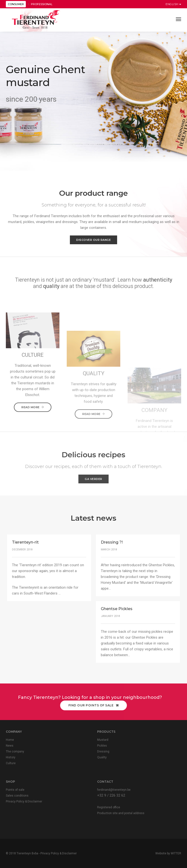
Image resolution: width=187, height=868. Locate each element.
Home (10, 740)
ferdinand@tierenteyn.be (114, 790)
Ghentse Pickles (117, 609)
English (173, 4)
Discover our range (93, 240)
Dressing (103, 751)
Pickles (102, 746)
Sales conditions (17, 796)
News (10, 746)
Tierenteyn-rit (25, 542)
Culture (11, 763)
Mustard (103, 740)
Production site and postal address (121, 813)
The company (15, 751)
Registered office (109, 807)
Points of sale (15, 790)
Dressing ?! (112, 542)
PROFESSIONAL (42, 4)
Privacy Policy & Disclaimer (24, 801)
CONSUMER (16, 4)
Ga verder (93, 479)
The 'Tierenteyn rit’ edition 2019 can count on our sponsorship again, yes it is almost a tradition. (48, 571)
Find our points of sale (94, 705)
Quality (102, 757)
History (11, 757)
